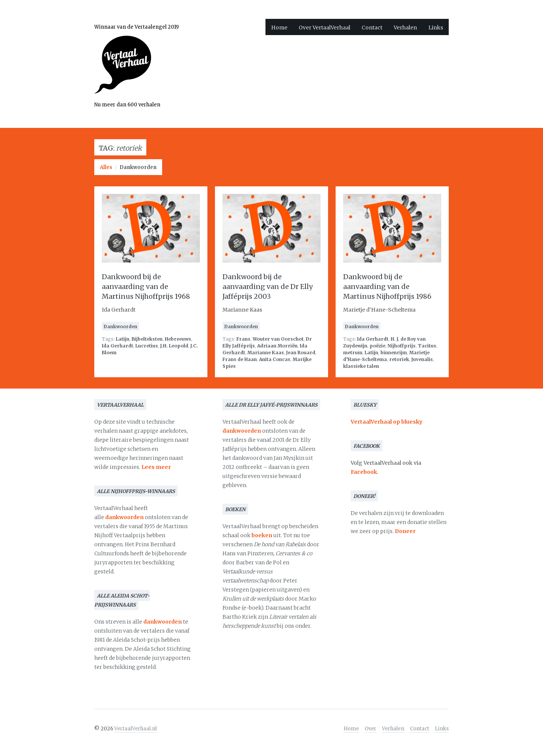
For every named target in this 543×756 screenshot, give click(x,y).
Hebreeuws (178, 339)
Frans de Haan (240, 359)
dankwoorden (124, 517)
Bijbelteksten (147, 339)
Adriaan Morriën (277, 346)
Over (370, 729)
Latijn (123, 339)
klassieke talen (361, 366)
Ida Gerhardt (117, 346)
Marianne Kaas (266, 353)
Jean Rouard (301, 353)
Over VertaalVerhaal (324, 28)
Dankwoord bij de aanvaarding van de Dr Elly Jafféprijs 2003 (268, 287)
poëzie (377, 346)
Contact (372, 28)
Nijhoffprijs (402, 346)
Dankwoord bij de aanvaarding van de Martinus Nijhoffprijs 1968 (146, 287)
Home (279, 28)
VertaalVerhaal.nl (136, 729)
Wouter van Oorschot (278, 339)
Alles (106, 167)
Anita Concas (275, 359)
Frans (243, 339)
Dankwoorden (138, 167)
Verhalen (405, 28)
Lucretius (147, 346)
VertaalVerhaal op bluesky (387, 422)
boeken (262, 535)
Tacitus (427, 346)
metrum (353, 353)
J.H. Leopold (174, 346)
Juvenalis (422, 359)
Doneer (405, 531)
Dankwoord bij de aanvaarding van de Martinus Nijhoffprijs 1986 (387, 287)
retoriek (399, 359)
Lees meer (156, 467)
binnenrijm (394, 353)
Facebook (364, 472)
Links (436, 28)
